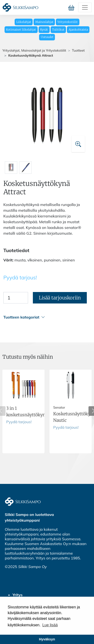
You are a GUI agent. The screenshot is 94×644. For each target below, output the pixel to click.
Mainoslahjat (44, 22)
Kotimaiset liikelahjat (21, 30)
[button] (46, 317)
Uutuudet (47, 37)
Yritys (18, 595)
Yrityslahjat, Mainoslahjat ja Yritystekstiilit (34, 50)
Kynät (44, 30)
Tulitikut (58, 30)
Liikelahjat (24, 22)
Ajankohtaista (78, 30)
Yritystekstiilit (68, 22)
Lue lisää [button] (50, 625)
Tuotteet (78, 50)
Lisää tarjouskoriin (60, 298)
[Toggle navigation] (85, 7)
